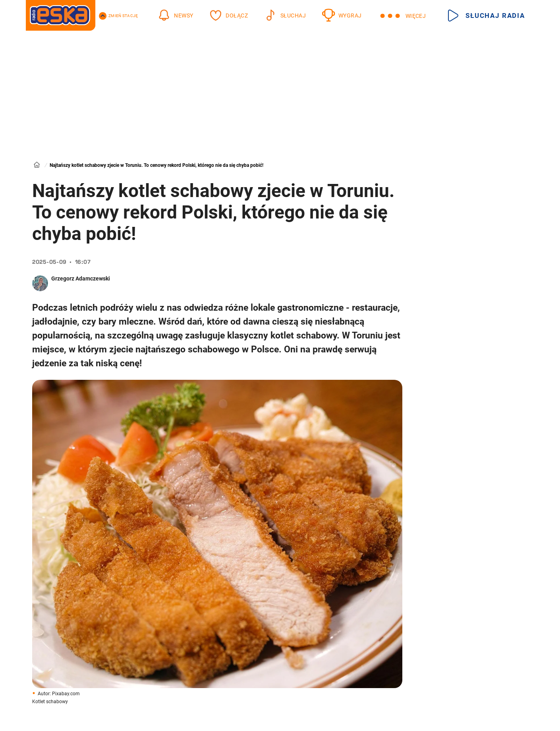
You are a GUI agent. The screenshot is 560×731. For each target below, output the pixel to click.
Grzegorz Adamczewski (81, 278)
